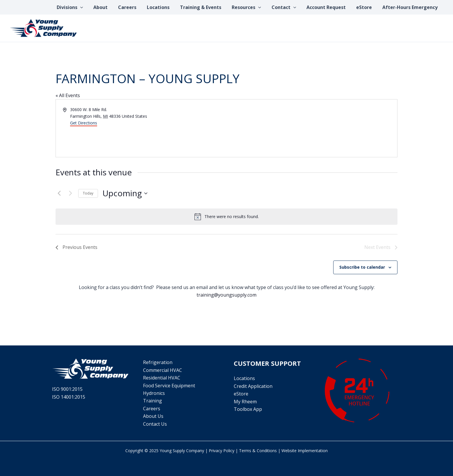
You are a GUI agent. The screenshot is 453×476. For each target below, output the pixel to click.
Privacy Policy (222, 451)
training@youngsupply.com (226, 295)
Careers (152, 409)
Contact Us (155, 424)
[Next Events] (70, 193)
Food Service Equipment (169, 386)
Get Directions (84, 123)
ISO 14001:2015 (69, 397)
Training (153, 401)
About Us (153, 416)
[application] (91, 7)
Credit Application (253, 386)
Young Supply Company (182, 451)
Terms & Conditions (258, 451)
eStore (241, 394)
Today (88, 193)
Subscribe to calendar (362, 267)
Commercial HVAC (163, 370)
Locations (244, 378)
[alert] (226, 217)
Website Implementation (305, 451)
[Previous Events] (59, 193)
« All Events (68, 95)
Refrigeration (158, 362)
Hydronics (154, 393)
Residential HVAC (162, 378)
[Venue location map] (311, 128)
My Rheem (245, 402)
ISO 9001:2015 (67, 389)
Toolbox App (248, 409)
